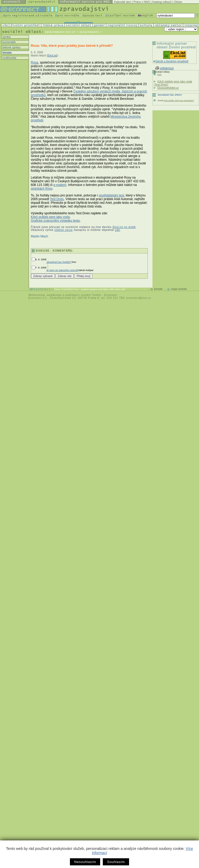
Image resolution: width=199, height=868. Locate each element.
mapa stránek (179, 289)
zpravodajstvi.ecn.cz (60, 32)
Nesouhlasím (85, 862)
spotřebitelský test (111, 195)
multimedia (9, 58)
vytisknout (164, 68)
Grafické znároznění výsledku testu (55, 221)
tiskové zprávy (11, 47)
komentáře (9, 42)
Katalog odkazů (162, 2)
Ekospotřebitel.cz (168, 88)
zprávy (6, 37)
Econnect (111, 295)
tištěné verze (64, 230)
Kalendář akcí (123, 2)
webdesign (54, 295)
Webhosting (37, 295)
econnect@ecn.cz (139, 298)
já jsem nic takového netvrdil (62, 270)
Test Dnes (57, 199)
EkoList (52, 55)
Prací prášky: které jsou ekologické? (179, 100)
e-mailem (60, 185)
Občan (178, 2)
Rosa (34, 63)
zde (117, 230)
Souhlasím (116, 862)
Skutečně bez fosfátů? (59, 262)
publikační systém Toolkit (83, 295)
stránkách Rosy (42, 189)
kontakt (158, 289)
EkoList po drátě (124, 227)
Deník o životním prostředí (172, 61)
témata (7, 53)
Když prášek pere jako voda (50, 217)
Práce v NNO (142, 2)
